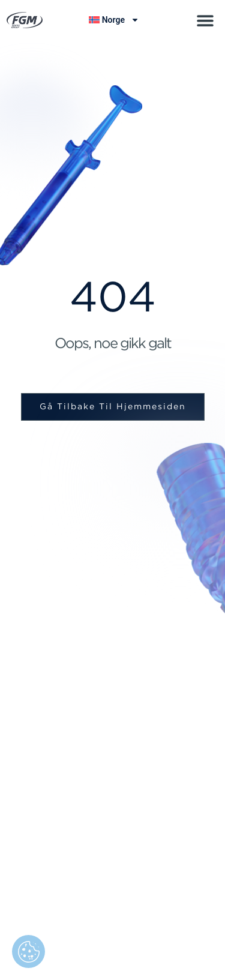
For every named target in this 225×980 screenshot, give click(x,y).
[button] (205, 20)
